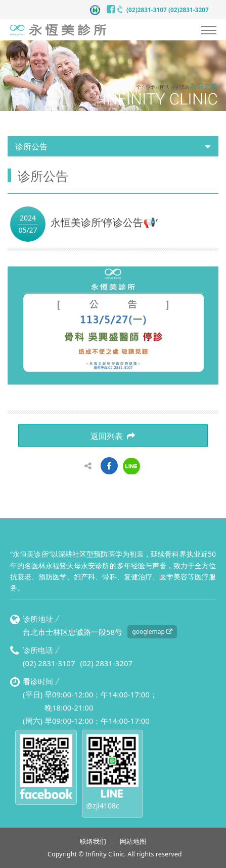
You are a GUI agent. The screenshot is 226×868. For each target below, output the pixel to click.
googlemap (152, 632)
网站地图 (133, 842)
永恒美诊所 (58, 30)
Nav (209, 30)
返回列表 (113, 436)
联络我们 (93, 842)
